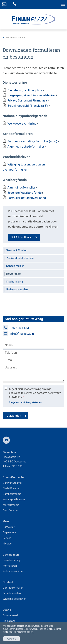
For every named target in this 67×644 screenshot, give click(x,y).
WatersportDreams (14, 499)
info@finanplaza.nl (22, 334)
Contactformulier (13, 588)
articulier (9, 527)
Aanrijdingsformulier (21, 187)
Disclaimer (9, 621)
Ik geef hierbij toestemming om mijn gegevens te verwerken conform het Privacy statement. (35, 393)
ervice (8, 538)
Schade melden (12, 593)
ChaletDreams (11, 488)
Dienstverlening (12, 560)
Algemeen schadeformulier (26, 147)
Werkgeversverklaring (22, 123)
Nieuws (7, 544)
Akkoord (12, 639)
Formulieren (10, 566)
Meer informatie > (25, 632)
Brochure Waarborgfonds (25, 193)
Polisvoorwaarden (13, 571)
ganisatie (11, 532)
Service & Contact (15, 37)
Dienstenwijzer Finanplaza (25, 90)
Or (4, 532)
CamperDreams (12, 494)
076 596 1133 (19, 328)
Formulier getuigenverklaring (27, 198)
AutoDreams (10, 511)
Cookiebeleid (10, 615)
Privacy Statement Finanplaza (27, 100)
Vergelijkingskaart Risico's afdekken (32, 95)
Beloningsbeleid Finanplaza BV (28, 106)
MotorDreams (11, 505)
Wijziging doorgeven (14, 599)
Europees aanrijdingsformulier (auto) (32, 141)
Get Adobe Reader (22, 237)
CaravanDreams (12, 483)
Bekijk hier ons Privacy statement (26, 402)
